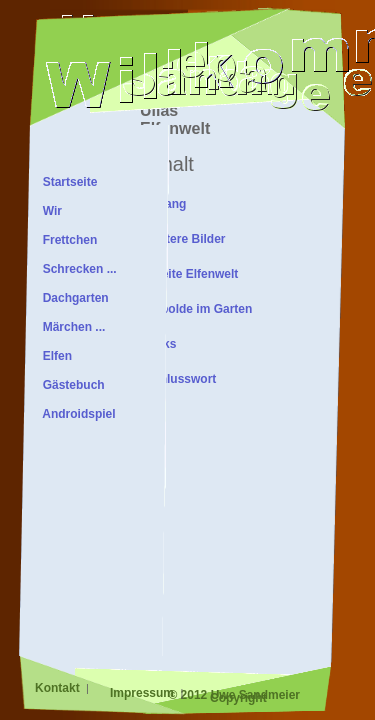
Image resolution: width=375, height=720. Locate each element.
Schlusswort (180, 379)
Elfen (54, 356)
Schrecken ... (76, 269)
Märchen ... (70, 327)
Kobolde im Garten (198, 309)
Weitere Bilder (185, 239)
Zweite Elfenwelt (191, 274)
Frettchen (66, 240)
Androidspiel (76, 414)
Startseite (66, 182)
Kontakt (59, 688)
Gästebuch (70, 385)
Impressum (143, 693)
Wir (49, 211)
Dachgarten (72, 298)
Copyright (238, 698)
